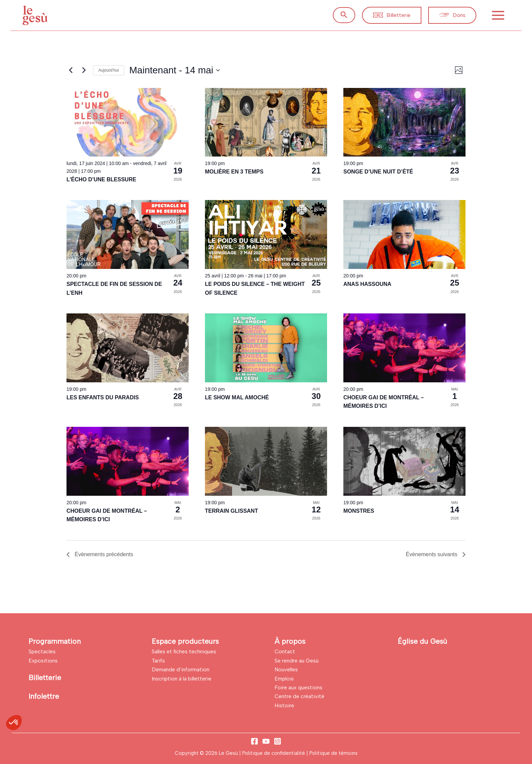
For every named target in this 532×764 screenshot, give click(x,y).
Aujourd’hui (109, 70)
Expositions (43, 661)
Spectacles (42, 651)
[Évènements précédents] (71, 70)
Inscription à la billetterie (182, 679)
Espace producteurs (185, 641)
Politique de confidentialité (274, 753)
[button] (344, 15)
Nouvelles (286, 669)
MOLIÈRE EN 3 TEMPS (234, 172)
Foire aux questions (298, 687)
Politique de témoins (334, 753)
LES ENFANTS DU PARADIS (103, 397)
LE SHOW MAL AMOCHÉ (237, 397)
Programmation (55, 641)
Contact (285, 651)
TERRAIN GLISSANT (231, 511)
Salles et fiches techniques (184, 651)
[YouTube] (266, 741)
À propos (290, 641)
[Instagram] (278, 741)
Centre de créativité (299, 696)
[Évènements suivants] (84, 70)
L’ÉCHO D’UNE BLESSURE (101, 179)
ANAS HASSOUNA (367, 284)
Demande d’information (180, 669)
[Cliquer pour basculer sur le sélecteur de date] (174, 70)
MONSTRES (359, 511)
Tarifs (158, 661)
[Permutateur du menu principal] (498, 15)
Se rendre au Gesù (297, 661)
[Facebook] (254, 741)
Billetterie (45, 678)
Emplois (284, 679)
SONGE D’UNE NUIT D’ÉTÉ (378, 172)
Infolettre (44, 696)
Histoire (284, 705)
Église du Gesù (422, 641)
